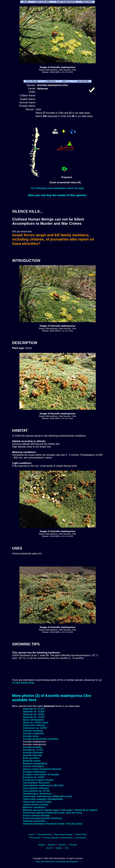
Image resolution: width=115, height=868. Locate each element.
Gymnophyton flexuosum (36, 783)
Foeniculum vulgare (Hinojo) (38, 780)
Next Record (67, 838)
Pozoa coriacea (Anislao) (37, 815)
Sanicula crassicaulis (34, 821)
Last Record (80, 838)
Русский (73, 845)
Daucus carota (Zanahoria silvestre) (42, 769)
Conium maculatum (33, 766)
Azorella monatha (32, 747)
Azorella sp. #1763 (33, 750)
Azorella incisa (31, 736)
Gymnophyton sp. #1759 (36, 791)
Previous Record (51, 838)
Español (52, 845)
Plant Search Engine (63, 834)
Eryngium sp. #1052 (34, 777)
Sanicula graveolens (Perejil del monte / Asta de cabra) (53, 824)
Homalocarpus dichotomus (37, 794)
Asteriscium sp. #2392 (35, 728)
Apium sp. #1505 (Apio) (36, 722)
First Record (35, 838)
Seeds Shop (81, 834)
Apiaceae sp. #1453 (34, 714)
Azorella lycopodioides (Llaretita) (41, 739)
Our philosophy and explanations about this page (57, 188)
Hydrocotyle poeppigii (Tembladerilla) (43, 799)
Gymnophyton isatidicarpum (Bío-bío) (43, 785)
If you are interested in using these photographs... (57, 862)
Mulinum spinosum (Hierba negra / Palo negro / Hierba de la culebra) (60, 810)
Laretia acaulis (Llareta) (36, 805)
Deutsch (62, 845)
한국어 (49, 848)
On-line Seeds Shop (23, 683)
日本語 (59, 848)
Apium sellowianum (33, 720)
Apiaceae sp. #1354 (34, 712)
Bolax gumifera (31, 758)
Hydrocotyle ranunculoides (37, 802)
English (42, 845)
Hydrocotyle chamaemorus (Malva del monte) (48, 796)
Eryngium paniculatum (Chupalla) (41, 774)
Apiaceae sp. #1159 (34, 709)
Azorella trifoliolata (33, 753)
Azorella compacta (33, 731)
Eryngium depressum (34, 772)
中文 (67, 848)
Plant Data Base (44, 834)
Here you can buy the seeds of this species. (57, 195)
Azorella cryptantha (33, 733)
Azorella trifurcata (32, 755)
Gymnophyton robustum (36, 788)
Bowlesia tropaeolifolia (35, 764)
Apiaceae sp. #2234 (34, 717)
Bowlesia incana (32, 761)
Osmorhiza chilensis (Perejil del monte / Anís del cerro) (53, 813)
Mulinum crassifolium (34, 807)
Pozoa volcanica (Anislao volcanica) (42, 818)
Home (31, 834)
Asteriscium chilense (34, 725)
